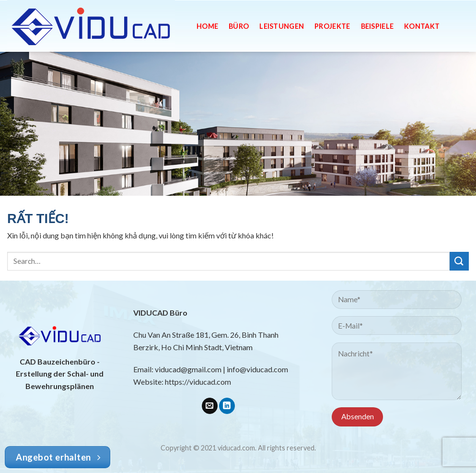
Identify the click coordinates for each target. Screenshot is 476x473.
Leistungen (282, 26)
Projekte (332, 26)
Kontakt (422, 26)
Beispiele (377, 26)
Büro (239, 26)
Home (207, 26)
